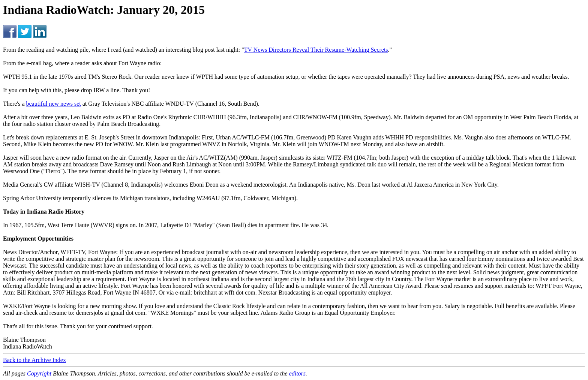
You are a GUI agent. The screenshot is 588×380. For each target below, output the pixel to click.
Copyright (39, 373)
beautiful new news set (54, 104)
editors (297, 373)
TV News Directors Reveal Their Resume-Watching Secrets (316, 50)
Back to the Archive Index (34, 360)
